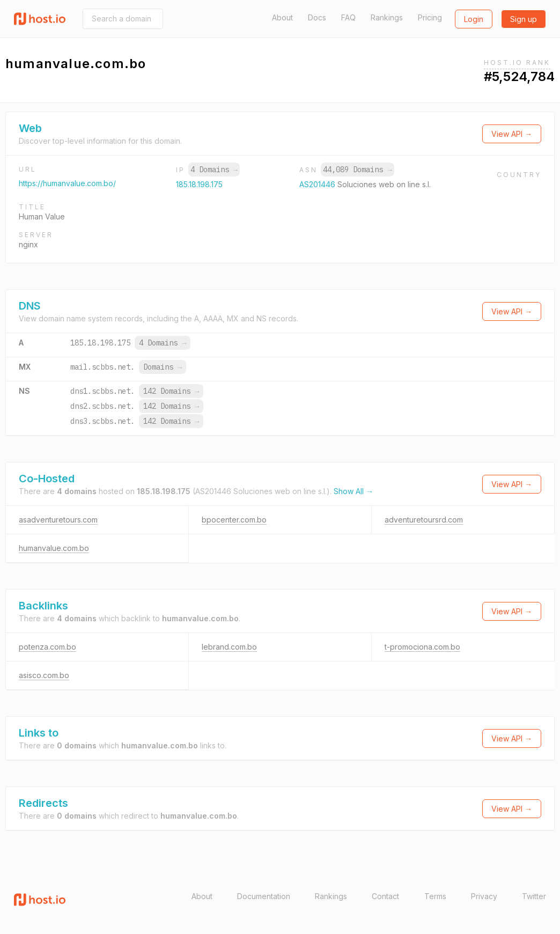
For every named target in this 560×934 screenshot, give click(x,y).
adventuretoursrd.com (424, 520)
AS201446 (318, 184)
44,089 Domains (357, 170)
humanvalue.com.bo (54, 548)
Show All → (353, 491)
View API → (512, 134)
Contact (385, 896)
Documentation (264, 896)
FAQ (348, 17)
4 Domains (214, 170)
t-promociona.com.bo (422, 647)
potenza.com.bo (47, 647)
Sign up (524, 19)
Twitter (534, 896)
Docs (317, 17)
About (282, 17)
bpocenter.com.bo (234, 520)
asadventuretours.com (58, 520)
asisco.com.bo (44, 675)
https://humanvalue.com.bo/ (67, 183)
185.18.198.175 (199, 184)
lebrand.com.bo (229, 647)
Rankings (387, 17)
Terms (435, 896)
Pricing (430, 17)
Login (474, 19)
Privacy (484, 896)
